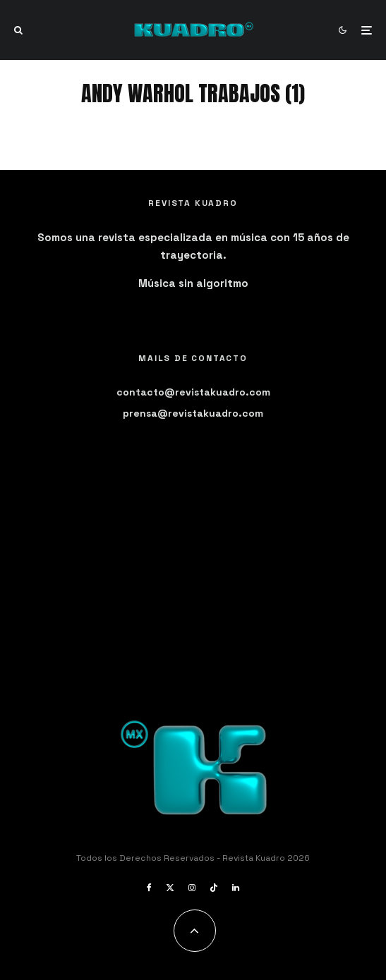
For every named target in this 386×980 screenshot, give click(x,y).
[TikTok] (214, 888)
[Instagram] (192, 888)
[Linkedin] (236, 888)
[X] (170, 888)
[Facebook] (149, 888)
